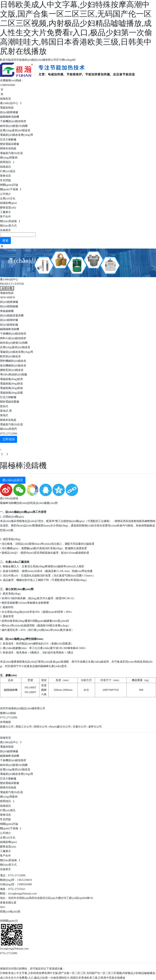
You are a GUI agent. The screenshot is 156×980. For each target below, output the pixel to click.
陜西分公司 (41, 727)
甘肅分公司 (79, 727)
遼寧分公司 (95, 727)
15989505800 (7, 85)
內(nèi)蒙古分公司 (60, 727)
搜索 (5, 240)
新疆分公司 (7, 727)
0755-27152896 (9, 434)
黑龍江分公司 (24, 727)
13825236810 (24, 880)
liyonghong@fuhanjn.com (22, 894)
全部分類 (7, 288)
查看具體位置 (8, 903)
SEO (3, 907)
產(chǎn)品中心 (39, 261)
